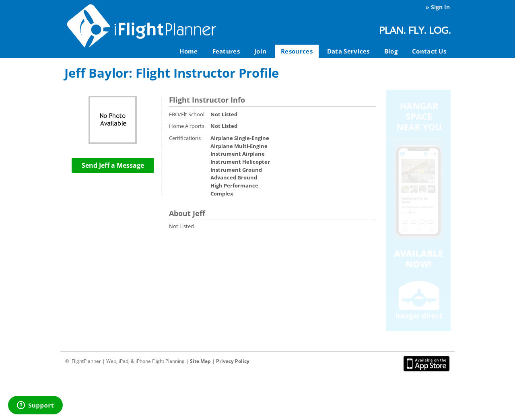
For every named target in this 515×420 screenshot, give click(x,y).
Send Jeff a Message (113, 165)
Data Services (348, 51)
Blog (391, 51)
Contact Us (429, 51)
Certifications (185, 138)
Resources (297, 51)
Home (188, 51)
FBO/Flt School (187, 114)
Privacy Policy (233, 361)
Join (260, 51)
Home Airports (187, 126)
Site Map (200, 361)
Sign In (440, 7)
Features (226, 51)
